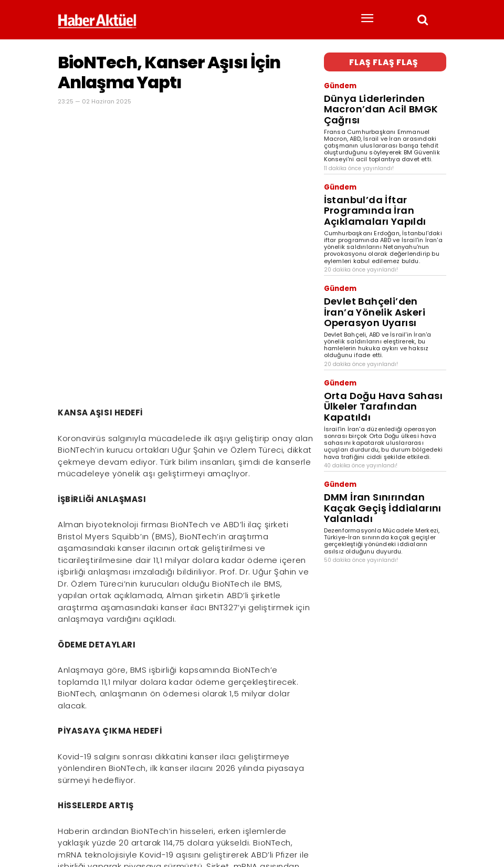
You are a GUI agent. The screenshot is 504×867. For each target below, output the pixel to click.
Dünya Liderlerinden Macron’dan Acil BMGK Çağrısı (379, 93)
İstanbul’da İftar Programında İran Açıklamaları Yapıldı (383, 170)
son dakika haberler (127, 828)
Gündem (337, 81)
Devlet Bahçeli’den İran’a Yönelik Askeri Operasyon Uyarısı (380, 247)
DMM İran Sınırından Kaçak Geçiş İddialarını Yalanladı (379, 395)
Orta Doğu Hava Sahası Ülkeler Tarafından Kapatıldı (376, 317)
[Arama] (435, 811)
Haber (67, 828)
